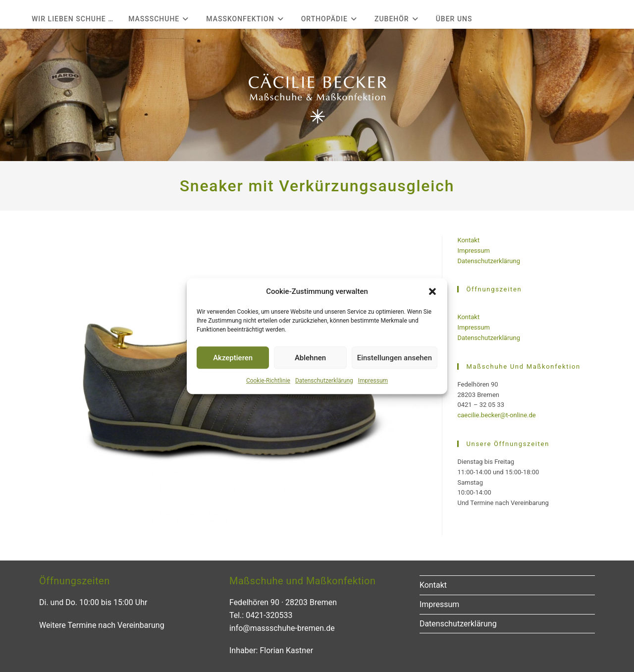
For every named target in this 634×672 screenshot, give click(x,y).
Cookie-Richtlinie (268, 381)
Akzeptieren (233, 358)
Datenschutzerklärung (324, 381)
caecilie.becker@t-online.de (496, 415)
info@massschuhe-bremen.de (282, 628)
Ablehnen (310, 358)
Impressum (373, 381)
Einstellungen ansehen (395, 358)
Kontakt (468, 240)
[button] (432, 291)
